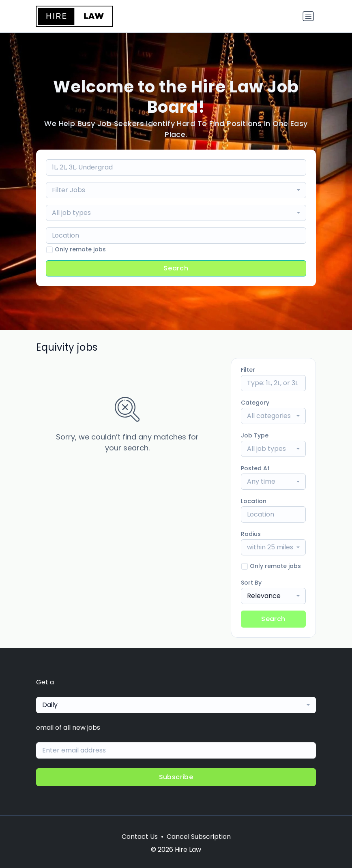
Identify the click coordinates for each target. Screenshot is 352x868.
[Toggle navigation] (308, 16)
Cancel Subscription (199, 837)
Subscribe (176, 777)
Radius (251, 534)
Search (176, 268)
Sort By (251, 583)
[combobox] (176, 190)
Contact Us (140, 837)
